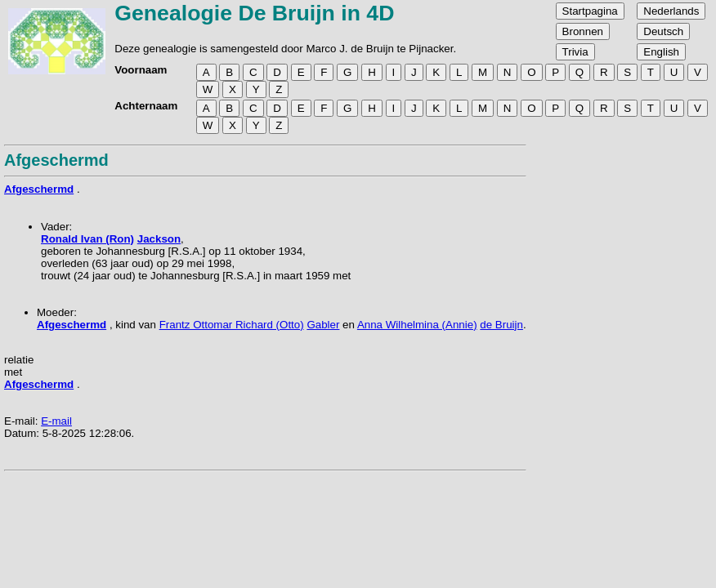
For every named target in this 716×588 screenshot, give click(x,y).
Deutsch (663, 31)
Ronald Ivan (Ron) (87, 239)
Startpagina (590, 11)
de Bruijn (501, 325)
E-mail (56, 421)
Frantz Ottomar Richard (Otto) (232, 325)
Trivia (575, 52)
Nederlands (671, 11)
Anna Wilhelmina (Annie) (417, 325)
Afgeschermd (39, 189)
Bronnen (583, 31)
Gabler (323, 325)
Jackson (159, 239)
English (661, 52)
